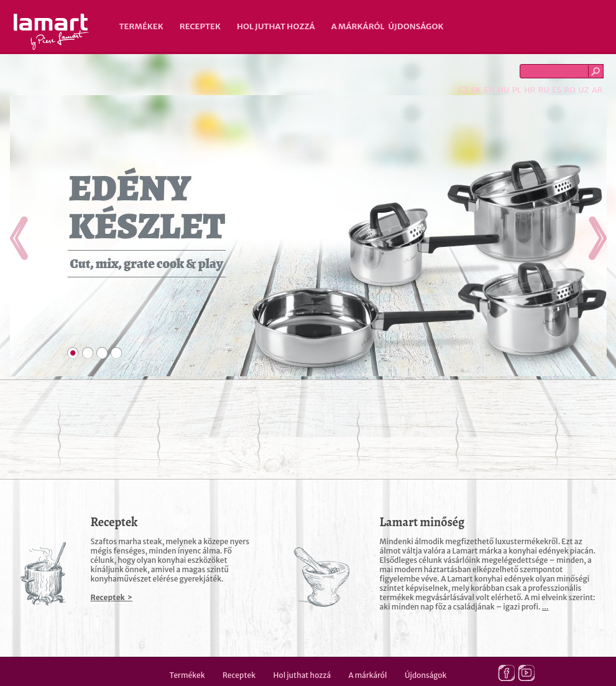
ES (557, 90)
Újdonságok (416, 26)
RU (544, 90)
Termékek (141, 26)
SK (476, 90)
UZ (583, 90)
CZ (463, 90)
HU (503, 90)
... (545, 607)
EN (489, 90)
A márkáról (358, 26)
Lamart (51, 32)
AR (597, 90)
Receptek (200, 26)
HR (530, 90)
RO (569, 90)
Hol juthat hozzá (276, 26)
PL (517, 90)
